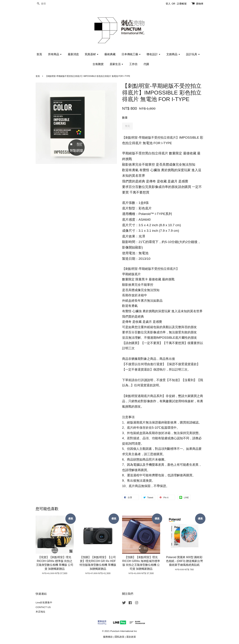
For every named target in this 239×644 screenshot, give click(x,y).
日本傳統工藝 (131, 54)
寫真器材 (92, 54)
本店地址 (40, 612)
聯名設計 (153, 54)
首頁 (39, 54)
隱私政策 (119, 637)
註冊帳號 (182, 4)
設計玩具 (193, 54)
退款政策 (131, 637)
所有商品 (55, 54)
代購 (146, 64)
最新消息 (73, 54)
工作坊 (133, 64)
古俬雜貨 (98, 64)
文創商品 (173, 54)
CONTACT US (43, 607)
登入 (168, 4)
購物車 (200, 4)
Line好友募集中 (44, 603)
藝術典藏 (110, 54)
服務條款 (108, 637)
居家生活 (116, 64)
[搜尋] (46, 4)
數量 (125, 118)
